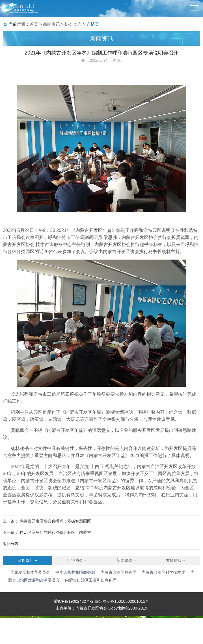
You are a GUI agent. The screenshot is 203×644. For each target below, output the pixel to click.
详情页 (93, 24)
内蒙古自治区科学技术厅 (163, 572)
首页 (34, 24)
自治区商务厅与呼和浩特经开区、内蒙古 (55, 532)
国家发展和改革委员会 (30, 572)
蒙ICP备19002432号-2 (74, 601)
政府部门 (27, 560)
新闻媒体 (126, 560)
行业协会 (77, 560)
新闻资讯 (51, 24)
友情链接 (176, 560)
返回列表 (11, 544)
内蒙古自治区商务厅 (118, 572)
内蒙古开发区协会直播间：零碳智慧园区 (55, 521)
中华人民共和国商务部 (75, 572)
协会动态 (73, 24)
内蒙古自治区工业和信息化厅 (91, 580)
